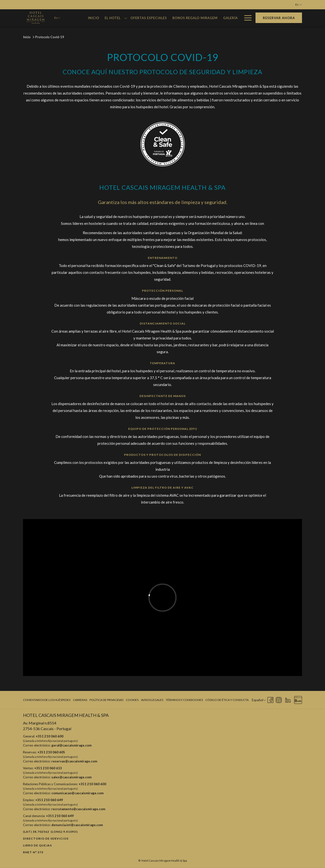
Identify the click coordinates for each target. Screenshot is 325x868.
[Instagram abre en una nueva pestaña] (279, 699)
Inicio (27, 37)
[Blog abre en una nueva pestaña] (298, 699)
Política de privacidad (106, 700)
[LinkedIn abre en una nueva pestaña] (288, 699)
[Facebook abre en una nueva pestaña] (270, 699)
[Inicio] (93, 18)
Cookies (132, 700)
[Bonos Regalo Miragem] (195, 18)
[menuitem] (47, 700)
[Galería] (230, 18)
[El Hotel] (113, 18)
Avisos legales (152, 700)
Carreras (80, 700)
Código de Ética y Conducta (227, 700)
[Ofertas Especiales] (149, 18)
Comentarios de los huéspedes (47, 700)
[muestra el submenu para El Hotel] (126, 18)
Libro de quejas (37, 845)
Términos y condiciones (184, 700)
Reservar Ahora (279, 18)
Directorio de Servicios (46, 838)
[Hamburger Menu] (246, 18)
